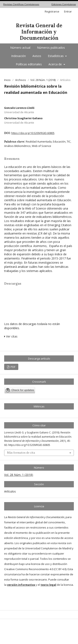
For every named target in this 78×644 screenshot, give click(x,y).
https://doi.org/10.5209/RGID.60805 (33, 133)
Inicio (7, 80)
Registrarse (52, 11)
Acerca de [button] (56, 64)
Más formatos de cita (21, 453)
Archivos (21, 80)
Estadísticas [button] (56, 56)
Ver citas (11, 336)
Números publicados (51, 48)
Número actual (20, 48)
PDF (13, 367)
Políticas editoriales (29, 64)
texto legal (48, 585)
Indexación (19, 56)
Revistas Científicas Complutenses (21, 4)
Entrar (68, 11)
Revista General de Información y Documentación (39, 32)
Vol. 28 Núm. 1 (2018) (43, 80)
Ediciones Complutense (64, 4)
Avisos (37, 56)
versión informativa (21, 585)
